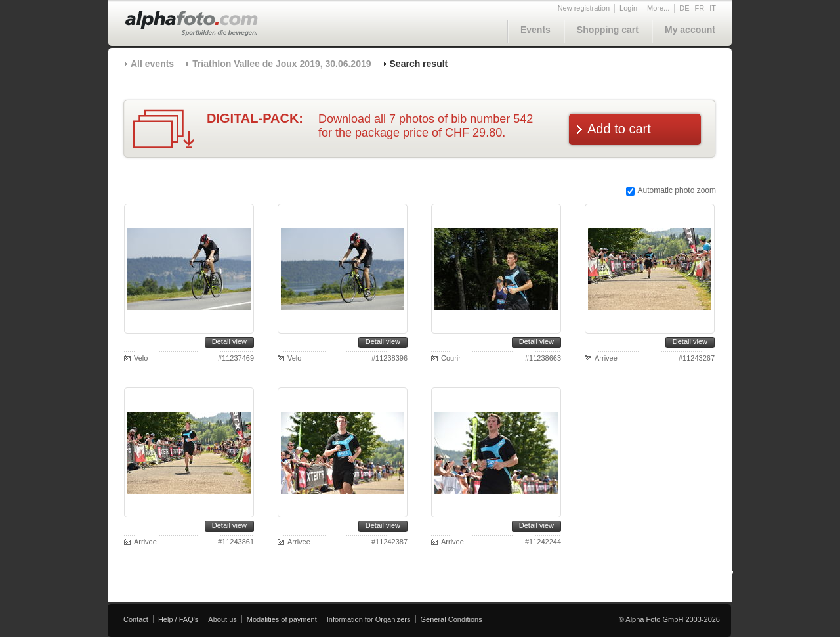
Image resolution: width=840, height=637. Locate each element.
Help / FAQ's (178, 619)
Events (535, 30)
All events (152, 64)
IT (713, 8)
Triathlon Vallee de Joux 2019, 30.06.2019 (282, 64)
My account (690, 30)
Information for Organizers (369, 619)
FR (700, 8)
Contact (136, 619)
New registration (584, 8)
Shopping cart (608, 30)
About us (222, 619)
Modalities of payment (282, 619)
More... (658, 8)
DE (684, 8)
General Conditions (451, 619)
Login (628, 8)
